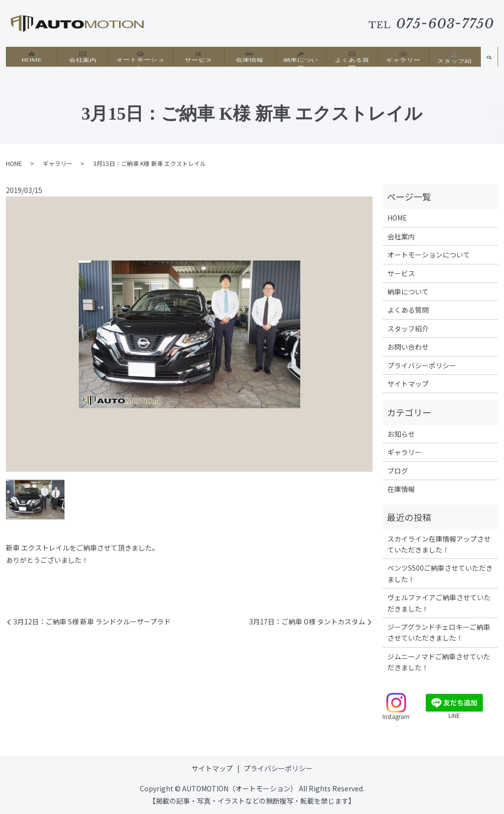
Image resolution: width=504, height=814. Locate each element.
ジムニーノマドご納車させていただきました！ (439, 662)
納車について (301, 59)
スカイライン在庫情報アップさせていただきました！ (439, 544)
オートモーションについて (140, 64)
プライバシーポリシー (422, 365)
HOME (31, 59)
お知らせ (401, 434)
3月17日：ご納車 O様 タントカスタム (307, 622)
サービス (198, 59)
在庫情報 (250, 59)
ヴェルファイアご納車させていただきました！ (439, 603)
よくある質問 (352, 59)
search (489, 63)
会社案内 (83, 59)
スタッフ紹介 (454, 60)
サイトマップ (408, 384)
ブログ (398, 471)
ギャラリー (403, 59)
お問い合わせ (408, 347)
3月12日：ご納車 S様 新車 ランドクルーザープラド (92, 622)
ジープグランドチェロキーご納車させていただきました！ (439, 632)
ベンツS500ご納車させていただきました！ (440, 573)
